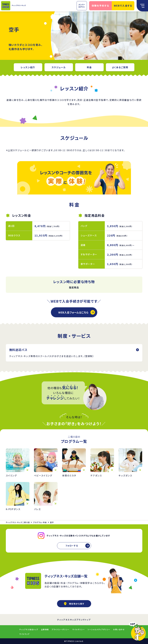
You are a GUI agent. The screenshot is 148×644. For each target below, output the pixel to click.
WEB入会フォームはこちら (73, 312)
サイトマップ (24, 634)
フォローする (72, 546)
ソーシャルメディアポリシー (99, 629)
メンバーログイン (82, 6)
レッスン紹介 (28, 67)
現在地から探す (74, 604)
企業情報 (45, 629)
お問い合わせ (119, 629)
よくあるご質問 (120, 67)
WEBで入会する (123, 6)
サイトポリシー (79, 629)
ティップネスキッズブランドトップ (74, 620)
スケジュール (59, 67)
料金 (89, 67)
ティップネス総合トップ (29, 629)
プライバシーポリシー (61, 629)
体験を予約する (101, 6)
